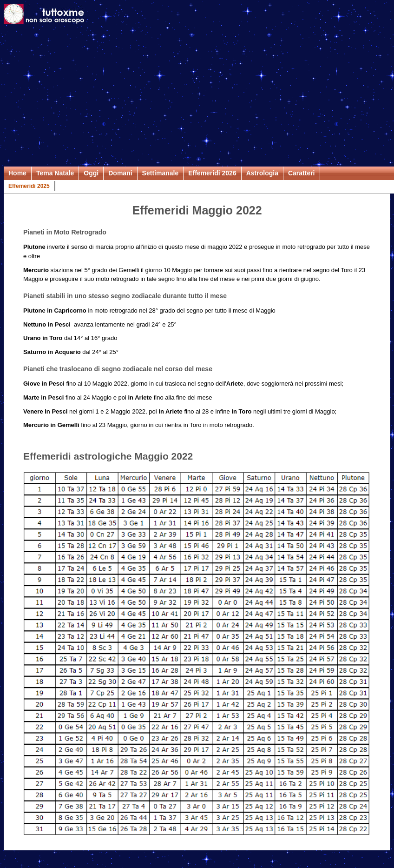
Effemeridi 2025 (29, 186)
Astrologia (262, 173)
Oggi (91, 173)
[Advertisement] (197, 97)
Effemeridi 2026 (212, 173)
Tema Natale (55, 173)
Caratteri (302, 173)
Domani (120, 173)
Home (17, 173)
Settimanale (161, 173)
